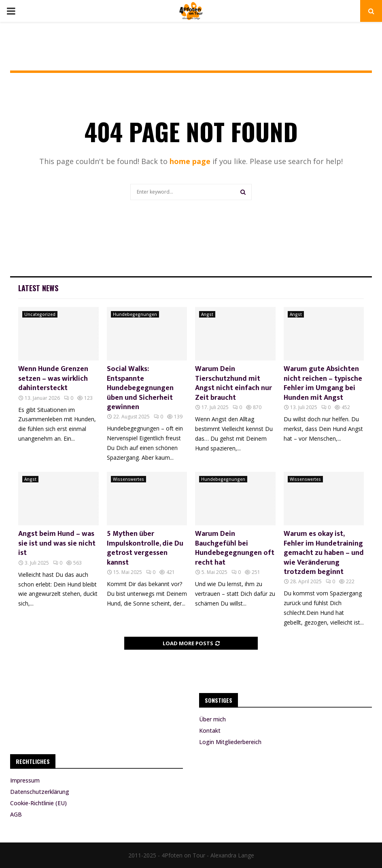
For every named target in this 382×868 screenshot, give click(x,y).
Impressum (25, 781)
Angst (207, 314)
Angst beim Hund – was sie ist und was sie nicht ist (57, 543)
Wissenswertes (128, 479)
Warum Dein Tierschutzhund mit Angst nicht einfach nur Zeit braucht (233, 383)
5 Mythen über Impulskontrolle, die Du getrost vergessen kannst (145, 548)
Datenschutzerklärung (40, 792)
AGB (16, 814)
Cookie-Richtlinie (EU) (38, 803)
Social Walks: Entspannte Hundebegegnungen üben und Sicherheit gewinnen (140, 388)
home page (190, 161)
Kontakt (210, 730)
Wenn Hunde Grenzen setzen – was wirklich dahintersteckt (53, 379)
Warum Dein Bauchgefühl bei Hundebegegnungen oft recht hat (235, 548)
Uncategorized (40, 314)
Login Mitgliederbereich (230, 742)
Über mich (212, 719)
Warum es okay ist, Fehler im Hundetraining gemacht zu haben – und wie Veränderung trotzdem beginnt (324, 553)
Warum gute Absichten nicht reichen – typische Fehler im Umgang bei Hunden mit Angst (323, 383)
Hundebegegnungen (135, 314)
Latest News (38, 288)
